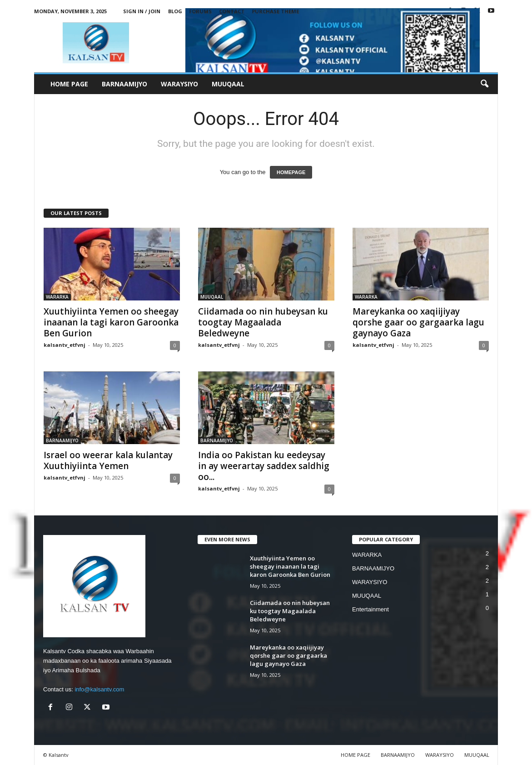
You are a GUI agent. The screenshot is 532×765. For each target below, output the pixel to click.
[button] (484, 84)
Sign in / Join (142, 11)
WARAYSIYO (179, 84)
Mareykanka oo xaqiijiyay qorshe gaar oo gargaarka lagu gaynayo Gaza (418, 322)
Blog (175, 11)
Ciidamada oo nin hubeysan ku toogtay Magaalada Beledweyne (263, 322)
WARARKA (57, 297)
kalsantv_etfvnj (65, 345)
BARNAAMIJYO (124, 84)
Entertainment (370, 609)
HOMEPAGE (291, 172)
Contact (232, 11)
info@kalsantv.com (99, 689)
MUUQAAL (228, 84)
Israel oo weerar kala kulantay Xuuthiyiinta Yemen (108, 460)
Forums (200, 11)
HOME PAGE (69, 84)
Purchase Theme (275, 11)
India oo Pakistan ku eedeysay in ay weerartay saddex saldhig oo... (264, 466)
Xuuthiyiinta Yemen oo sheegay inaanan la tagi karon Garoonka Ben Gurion (111, 322)
